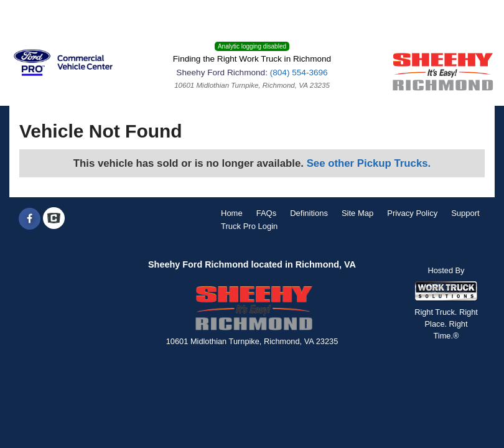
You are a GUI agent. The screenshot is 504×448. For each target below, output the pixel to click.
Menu (30, 15)
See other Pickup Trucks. (369, 163)
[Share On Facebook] (30, 219)
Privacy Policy (412, 213)
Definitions (309, 213)
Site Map (357, 213)
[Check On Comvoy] (54, 219)
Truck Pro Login (249, 226)
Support (465, 213)
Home (232, 213)
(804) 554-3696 (299, 72)
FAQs (267, 213)
